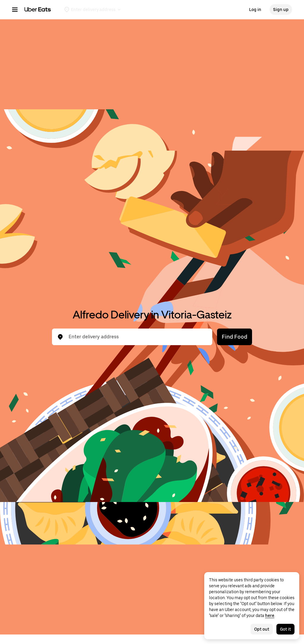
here (270, 615)
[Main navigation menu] (15, 10)
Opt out (262, 629)
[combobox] (137, 337)
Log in (255, 10)
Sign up (281, 10)
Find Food (235, 337)
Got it (285, 629)
